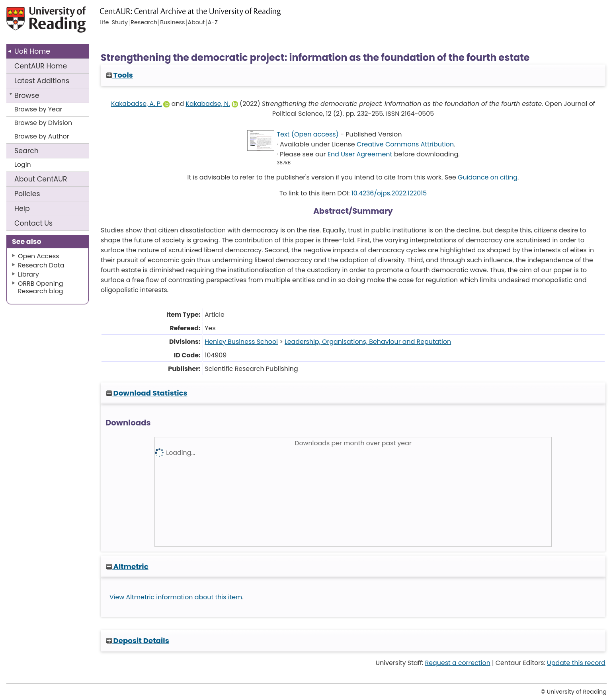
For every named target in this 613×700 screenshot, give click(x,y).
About (41, 179)
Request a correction (458, 663)
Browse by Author (42, 136)
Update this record (576, 663)
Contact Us (33, 223)
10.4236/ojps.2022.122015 (389, 193)
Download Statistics (147, 393)
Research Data (41, 265)
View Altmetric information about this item (176, 597)
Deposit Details (138, 641)
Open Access (39, 256)
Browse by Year (38, 109)
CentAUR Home (41, 66)
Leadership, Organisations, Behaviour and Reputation (368, 342)
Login (23, 165)
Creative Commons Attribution (405, 144)
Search (26, 151)
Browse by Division (43, 123)
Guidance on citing (488, 177)
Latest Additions (42, 81)
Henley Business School (241, 342)
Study (120, 23)
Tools (120, 75)
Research (144, 23)
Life (104, 23)
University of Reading (68, 23)
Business (172, 23)
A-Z (213, 23)
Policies (27, 194)
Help (22, 209)
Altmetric (127, 566)
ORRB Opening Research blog (41, 287)
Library (28, 274)
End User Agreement (360, 154)
